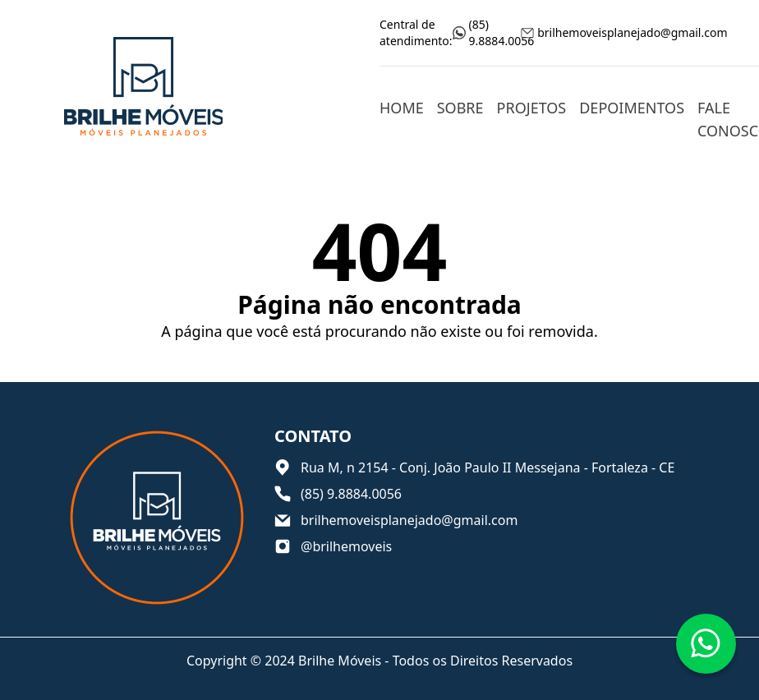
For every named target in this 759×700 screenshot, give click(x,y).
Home (402, 108)
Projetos (532, 108)
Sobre (460, 108)
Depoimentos (632, 108)
